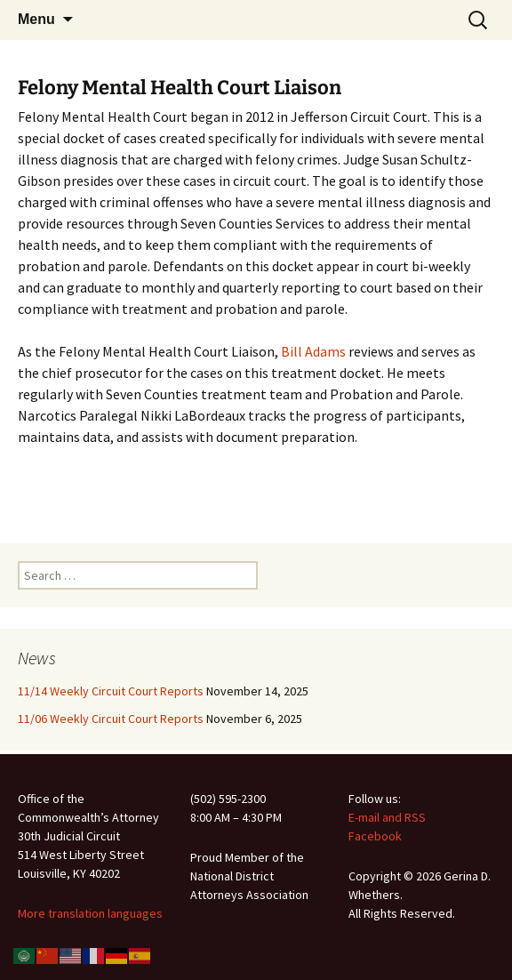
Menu (36, 19)
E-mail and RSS (387, 817)
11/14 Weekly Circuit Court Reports (111, 691)
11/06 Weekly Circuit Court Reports (111, 719)
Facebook (375, 836)
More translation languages (90, 913)
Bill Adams (313, 351)
